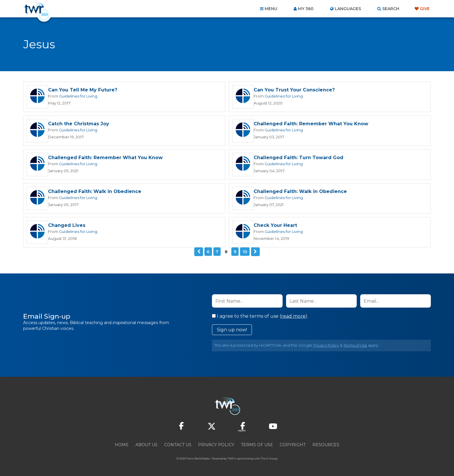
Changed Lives (67, 225)
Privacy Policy (326, 345)
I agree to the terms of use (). (260, 316)
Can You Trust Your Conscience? (294, 90)
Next (255, 252)
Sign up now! (232, 330)
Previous (199, 252)
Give (425, 9)
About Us (147, 445)
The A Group (269, 458)
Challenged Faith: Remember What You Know (311, 124)
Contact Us (178, 445)
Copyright (293, 445)
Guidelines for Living (78, 96)
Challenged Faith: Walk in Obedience (95, 191)
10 (245, 252)
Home (122, 445)
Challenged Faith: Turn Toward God (299, 158)
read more (293, 316)
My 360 (306, 9)
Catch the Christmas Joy (79, 124)
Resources (326, 445)
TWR (230, 458)
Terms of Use (355, 345)
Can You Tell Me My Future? (83, 90)
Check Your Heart (275, 225)
